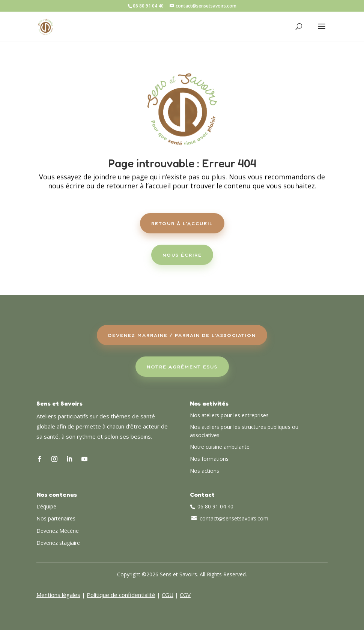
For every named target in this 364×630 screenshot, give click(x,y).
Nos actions (205, 471)
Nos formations (209, 459)
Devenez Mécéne (58, 531)
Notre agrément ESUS (182, 367)
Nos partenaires (56, 518)
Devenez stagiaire (58, 543)
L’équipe (46, 506)
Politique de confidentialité (121, 595)
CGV (185, 595)
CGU (168, 595)
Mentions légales (58, 595)
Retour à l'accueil (182, 223)
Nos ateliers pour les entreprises (229, 415)
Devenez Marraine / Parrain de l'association (182, 335)
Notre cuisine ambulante (220, 447)
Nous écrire (182, 255)
